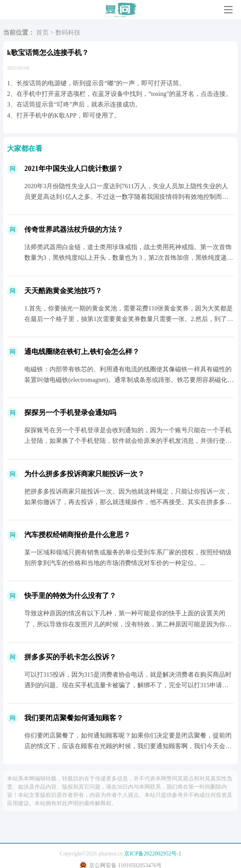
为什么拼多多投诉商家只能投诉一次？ (84, 474)
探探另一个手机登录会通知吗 (70, 413)
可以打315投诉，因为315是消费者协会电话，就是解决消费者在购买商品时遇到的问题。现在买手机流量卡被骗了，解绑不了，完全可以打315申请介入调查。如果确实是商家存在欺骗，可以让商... (128, 685)
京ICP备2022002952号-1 (152, 854)
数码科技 (68, 32)
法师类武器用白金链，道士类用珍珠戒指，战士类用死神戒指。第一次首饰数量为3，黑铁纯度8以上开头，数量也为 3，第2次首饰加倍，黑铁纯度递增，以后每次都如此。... (128, 258)
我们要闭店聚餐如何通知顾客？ (74, 718)
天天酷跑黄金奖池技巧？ (63, 291)
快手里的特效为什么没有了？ (70, 596)
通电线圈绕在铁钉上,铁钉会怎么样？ (82, 352)
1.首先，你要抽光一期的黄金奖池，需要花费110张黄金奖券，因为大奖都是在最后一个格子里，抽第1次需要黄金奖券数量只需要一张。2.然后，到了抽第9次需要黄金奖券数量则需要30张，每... (129, 319)
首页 (42, 32)
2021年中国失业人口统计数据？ (74, 169)
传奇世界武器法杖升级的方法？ (74, 229)
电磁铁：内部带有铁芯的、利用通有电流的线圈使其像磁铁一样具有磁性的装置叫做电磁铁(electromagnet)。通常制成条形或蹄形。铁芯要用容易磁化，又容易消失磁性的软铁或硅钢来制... (129, 380)
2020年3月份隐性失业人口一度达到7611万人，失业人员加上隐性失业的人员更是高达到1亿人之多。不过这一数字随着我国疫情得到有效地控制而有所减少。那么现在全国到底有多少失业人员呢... (126, 197)
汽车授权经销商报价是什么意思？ (77, 535)
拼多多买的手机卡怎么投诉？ (70, 657)
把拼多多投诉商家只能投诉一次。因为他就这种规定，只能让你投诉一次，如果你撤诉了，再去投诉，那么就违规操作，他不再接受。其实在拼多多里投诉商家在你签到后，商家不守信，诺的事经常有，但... (128, 502)
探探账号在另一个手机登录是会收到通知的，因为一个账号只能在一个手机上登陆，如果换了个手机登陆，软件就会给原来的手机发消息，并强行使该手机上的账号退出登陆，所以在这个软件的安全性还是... (128, 441)
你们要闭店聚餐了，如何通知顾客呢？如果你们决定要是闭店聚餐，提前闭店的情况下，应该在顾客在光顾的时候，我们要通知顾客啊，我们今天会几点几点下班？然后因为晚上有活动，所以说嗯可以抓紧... (128, 746)
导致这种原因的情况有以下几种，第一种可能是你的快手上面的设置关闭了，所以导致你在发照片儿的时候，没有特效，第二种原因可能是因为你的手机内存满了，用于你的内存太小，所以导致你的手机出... (128, 624)
